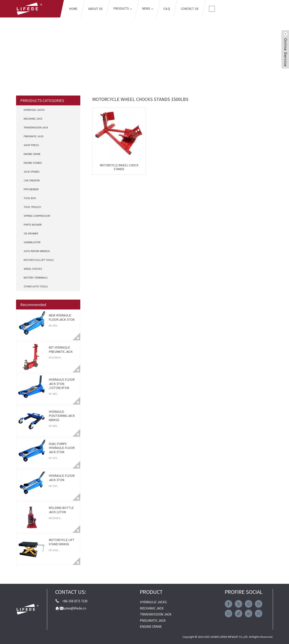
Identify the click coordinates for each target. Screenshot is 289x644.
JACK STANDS (32, 172)
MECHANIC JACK (33, 119)
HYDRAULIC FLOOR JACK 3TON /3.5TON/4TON (62, 384)
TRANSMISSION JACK (36, 127)
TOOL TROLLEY (32, 207)
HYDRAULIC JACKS (34, 110)
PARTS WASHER (33, 225)
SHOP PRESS (31, 145)
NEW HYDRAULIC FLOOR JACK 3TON (62, 317)
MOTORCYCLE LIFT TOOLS (39, 260)
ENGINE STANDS (33, 163)
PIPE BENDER (31, 189)
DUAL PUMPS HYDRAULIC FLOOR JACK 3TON (62, 448)
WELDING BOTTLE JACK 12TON (61, 510)
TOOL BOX (30, 198)
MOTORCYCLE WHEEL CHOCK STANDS (114, 157)
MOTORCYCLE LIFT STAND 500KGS (62, 542)
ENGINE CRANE (32, 154)
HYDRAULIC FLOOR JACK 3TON (62, 478)
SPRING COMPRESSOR (37, 216)
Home (76, 50)
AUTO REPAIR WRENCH (37, 251)
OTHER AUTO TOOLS (36, 286)
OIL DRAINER (31, 233)
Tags (96, 50)
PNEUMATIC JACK (34, 136)
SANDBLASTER (32, 242)
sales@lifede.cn (75, 608)
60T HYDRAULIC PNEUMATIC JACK (61, 349)
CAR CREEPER (32, 180)
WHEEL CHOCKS (33, 269)
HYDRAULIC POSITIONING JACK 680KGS (62, 416)
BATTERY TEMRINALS (36, 278)
